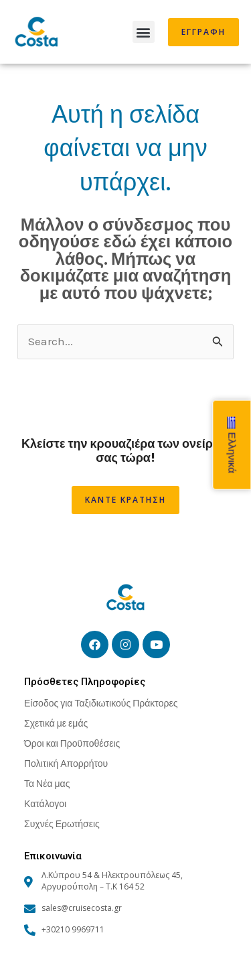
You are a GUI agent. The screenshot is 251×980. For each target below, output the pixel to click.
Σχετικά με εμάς (56, 723)
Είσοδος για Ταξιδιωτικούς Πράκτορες (101, 703)
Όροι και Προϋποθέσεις (72, 743)
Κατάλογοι (45, 803)
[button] (144, 32)
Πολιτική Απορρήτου (66, 763)
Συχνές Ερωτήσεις (62, 823)
